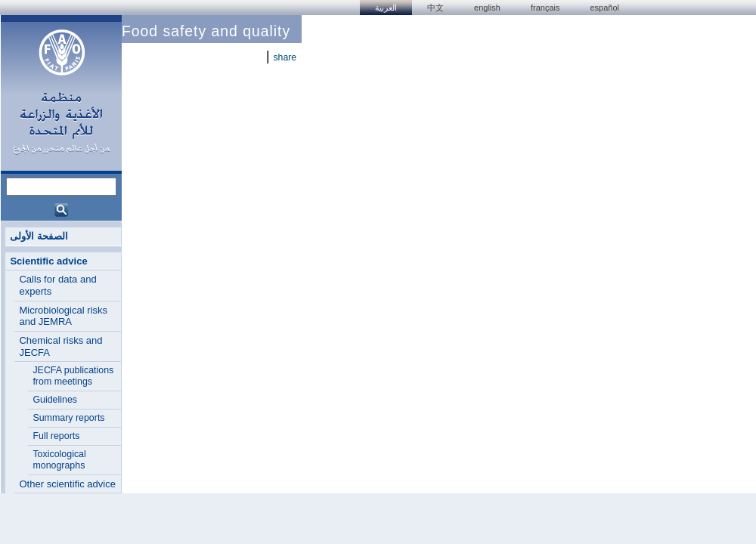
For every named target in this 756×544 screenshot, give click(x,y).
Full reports (56, 436)
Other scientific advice (67, 484)
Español (604, 8)
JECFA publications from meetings (73, 376)
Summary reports (68, 418)
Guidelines (55, 400)
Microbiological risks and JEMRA (63, 316)
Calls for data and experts (57, 285)
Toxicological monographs (59, 460)
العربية (386, 8)
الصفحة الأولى (39, 236)
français (545, 8)
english (487, 8)
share (285, 57)
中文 (435, 8)
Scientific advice (48, 261)
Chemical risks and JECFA (60, 346)
